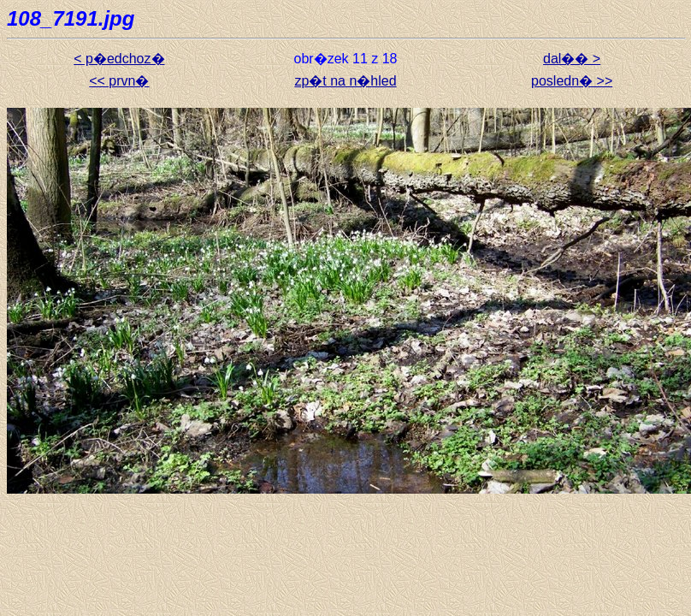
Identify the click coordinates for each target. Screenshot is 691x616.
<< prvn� (119, 81)
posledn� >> (572, 81)
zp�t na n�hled (345, 81)
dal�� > (572, 59)
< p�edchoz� (119, 59)
